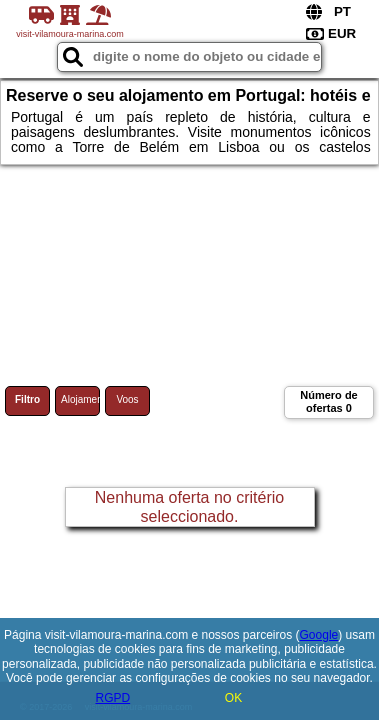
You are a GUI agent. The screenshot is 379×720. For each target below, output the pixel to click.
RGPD (112, 698)
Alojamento (80, 399)
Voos (127, 399)
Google (319, 635)
